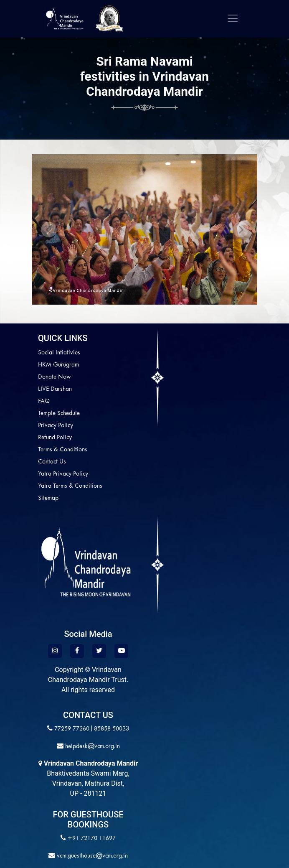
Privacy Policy (56, 426)
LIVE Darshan (55, 389)
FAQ (44, 401)
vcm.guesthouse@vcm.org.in (91, 856)
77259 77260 (72, 729)
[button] (49, 229)
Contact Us (52, 462)
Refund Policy (55, 438)
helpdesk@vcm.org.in (92, 747)
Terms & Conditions (63, 450)
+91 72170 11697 (92, 839)
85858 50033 (112, 729)
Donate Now (55, 377)
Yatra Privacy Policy (63, 474)
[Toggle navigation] (233, 18)
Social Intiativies (59, 353)
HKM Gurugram (58, 365)
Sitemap (48, 498)
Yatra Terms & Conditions (70, 486)
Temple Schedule (59, 414)
